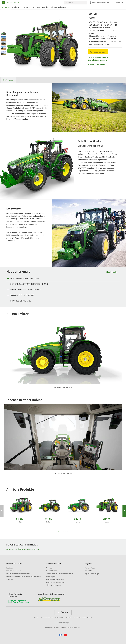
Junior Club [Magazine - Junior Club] (89, 571)
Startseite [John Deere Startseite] (6, 7)
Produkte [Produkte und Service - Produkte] (10, 568)
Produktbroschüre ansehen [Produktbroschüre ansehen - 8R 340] (98, 57)
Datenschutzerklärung (47, 618)
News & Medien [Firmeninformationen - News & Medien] (51, 571)
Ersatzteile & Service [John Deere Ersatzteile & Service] (41, 7)
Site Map (37, 618)
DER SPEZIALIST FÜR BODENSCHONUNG (29, 284)
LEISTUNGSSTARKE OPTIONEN (25, 278)
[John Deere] (12, 3)
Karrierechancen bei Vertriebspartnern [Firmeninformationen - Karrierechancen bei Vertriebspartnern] (59, 574)
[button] (60, 635)
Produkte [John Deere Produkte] (16, 7)
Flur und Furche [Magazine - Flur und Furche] (90, 568)
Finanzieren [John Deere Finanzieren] (26, 7)
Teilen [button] (91, 65)
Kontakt (90, 618)
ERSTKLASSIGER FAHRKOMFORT (26, 290)
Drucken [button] (101, 65)
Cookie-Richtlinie (60, 618)
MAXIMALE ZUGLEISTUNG (22, 295)
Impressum (83, 618)
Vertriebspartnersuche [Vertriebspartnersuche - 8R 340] (98, 52)
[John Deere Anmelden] (118, 3)
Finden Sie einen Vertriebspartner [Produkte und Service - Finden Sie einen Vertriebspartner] (18, 574)
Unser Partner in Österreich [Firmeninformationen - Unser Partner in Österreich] (55, 582)
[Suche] (76, 3)
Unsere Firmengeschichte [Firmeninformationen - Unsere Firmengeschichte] (55, 579)
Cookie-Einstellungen (63, 623)
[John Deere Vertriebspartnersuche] (99, 3)
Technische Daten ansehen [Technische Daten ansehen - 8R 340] (98, 60)
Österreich (63, 612)
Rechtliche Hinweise (72, 618)
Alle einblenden (112, 272)
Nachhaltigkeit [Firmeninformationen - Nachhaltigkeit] (51, 576)
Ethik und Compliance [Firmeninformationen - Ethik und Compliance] (53, 585)
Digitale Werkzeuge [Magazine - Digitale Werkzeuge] (92, 574)
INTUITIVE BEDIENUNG (21, 301)
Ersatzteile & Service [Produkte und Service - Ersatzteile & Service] (14, 571)
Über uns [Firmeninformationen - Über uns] (49, 568)
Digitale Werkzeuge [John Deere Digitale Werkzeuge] (58, 7)
